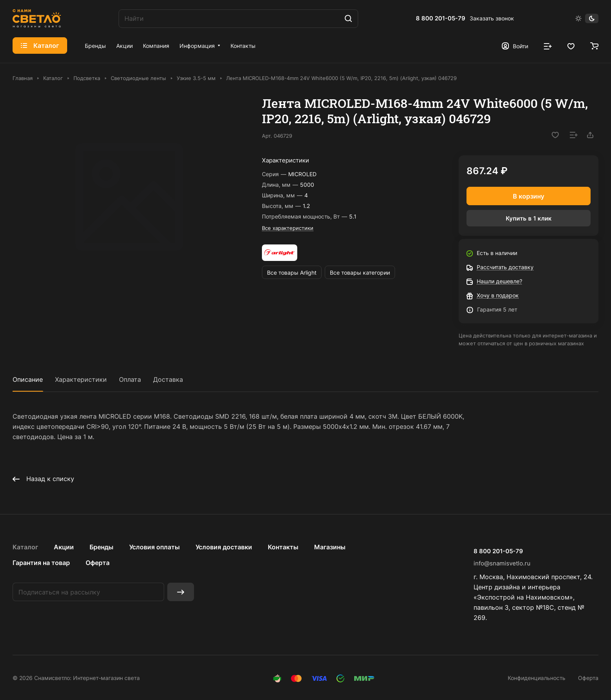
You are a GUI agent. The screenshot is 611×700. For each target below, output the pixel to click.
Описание (28, 379)
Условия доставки (224, 547)
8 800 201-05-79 (441, 18)
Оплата (130, 379)
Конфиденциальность (537, 678)
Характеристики (81, 379)
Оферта (98, 563)
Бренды (102, 547)
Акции (64, 547)
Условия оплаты (155, 547)
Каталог (25, 547)
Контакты (283, 547)
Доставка (168, 379)
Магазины (330, 547)
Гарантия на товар (41, 563)
